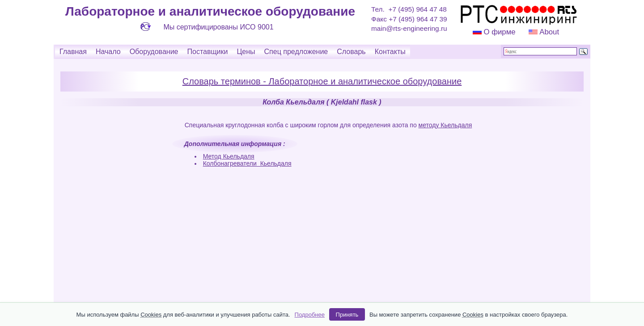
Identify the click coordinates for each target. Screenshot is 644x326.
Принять (347, 315)
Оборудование (154, 52)
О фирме (499, 32)
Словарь (351, 52)
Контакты (390, 52)
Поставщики (207, 52)
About (548, 32)
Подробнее (310, 315)
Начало (108, 52)
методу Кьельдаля (445, 125)
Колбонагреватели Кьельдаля (247, 163)
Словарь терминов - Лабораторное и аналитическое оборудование (322, 81)
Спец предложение (296, 52)
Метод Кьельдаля (229, 156)
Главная (73, 52)
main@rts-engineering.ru (409, 28)
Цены (246, 52)
